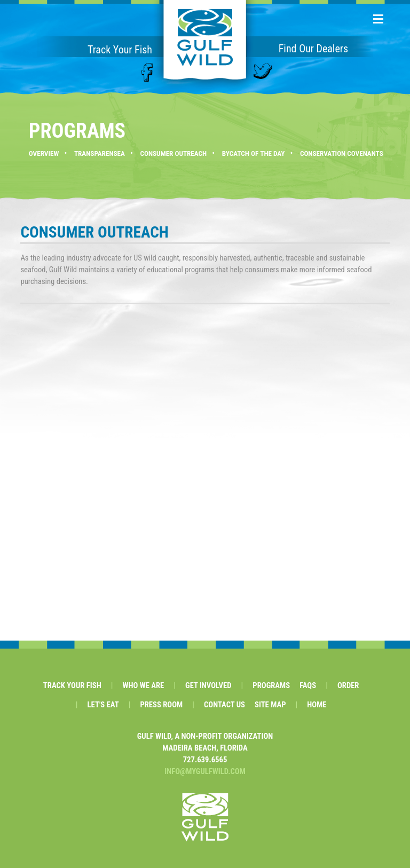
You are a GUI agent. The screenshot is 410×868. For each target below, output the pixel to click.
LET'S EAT (103, 705)
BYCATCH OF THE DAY (254, 153)
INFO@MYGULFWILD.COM (205, 771)
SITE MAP (270, 705)
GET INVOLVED (208, 685)
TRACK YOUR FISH (72, 685)
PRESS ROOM (161, 705)
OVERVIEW (44, 153)
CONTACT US (224, 705)
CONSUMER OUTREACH (173, 153)
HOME (317, 705)
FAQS (308, 685)
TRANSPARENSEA (100, 153)
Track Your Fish (120, 50)
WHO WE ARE (143, 685)
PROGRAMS (271, 685)
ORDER (348, 685)
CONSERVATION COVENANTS (342, 153)
